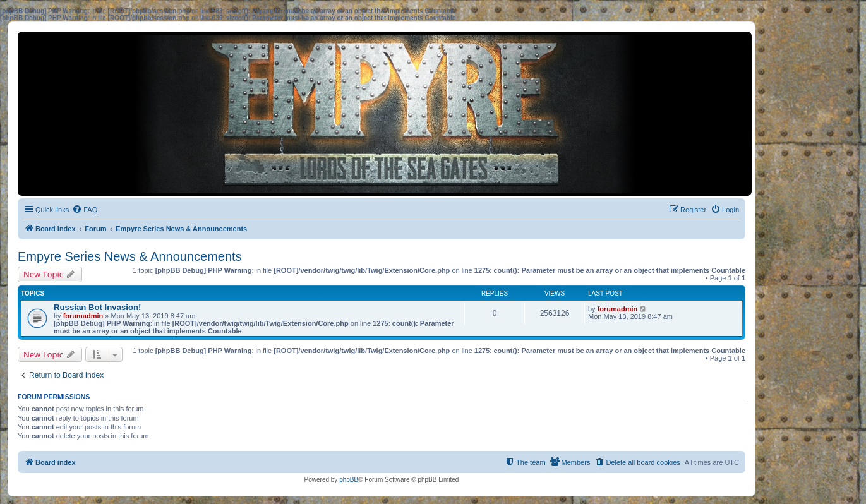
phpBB (349, 480)
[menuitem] (85, 210)
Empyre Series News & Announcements (130, 256)
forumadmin (83, 316)
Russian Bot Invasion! (98, 307)
